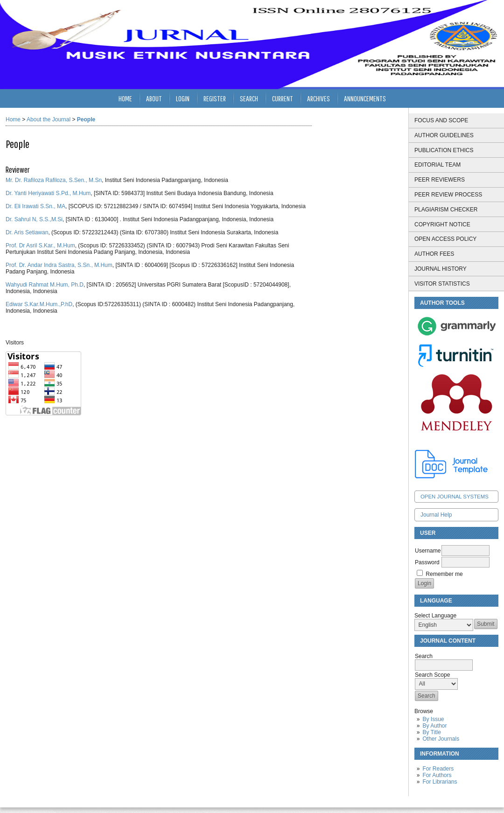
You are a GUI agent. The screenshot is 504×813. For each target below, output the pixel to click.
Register (215, 98)
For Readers (438, 769)
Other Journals (441, 739)
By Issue (433, 719)
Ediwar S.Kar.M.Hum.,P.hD (39, 304)
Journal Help (436, 515)
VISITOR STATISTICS (442, 284)
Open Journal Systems (455, 497)
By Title (431, 732)
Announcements (365, 98)
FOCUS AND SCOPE (441, 120)
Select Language (435, 616)
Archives (318, 98)
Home (125, 98)
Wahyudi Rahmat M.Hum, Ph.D (45, 285)
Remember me (444, 574)
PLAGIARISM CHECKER (446, 210)
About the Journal (49, 119)
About (154, 98)
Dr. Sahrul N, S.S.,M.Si (34, 219)
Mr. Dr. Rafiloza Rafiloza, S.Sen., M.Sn (54, 180)
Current (283, 98)
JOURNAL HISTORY (441, 269)
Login (183, 98)
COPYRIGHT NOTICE (442, 224)
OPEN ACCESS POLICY (445, 239)
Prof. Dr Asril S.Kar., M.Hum (40, 245)
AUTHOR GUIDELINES (444, 135)
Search (249, 98)
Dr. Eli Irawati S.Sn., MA (35, 206)
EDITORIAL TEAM (437, 165)
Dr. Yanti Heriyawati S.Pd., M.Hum (48, 193)
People (86, 119)
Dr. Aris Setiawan (27, 232)
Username (428, 551)
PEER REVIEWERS (440, 180)
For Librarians (440, 782)
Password (427, 562)
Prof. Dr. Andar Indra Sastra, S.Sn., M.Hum (59, 265)
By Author (434, 726)
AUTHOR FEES (434, 254)
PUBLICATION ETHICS (444, 150)
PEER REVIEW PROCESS (448, 195)
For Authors (437, 775)
